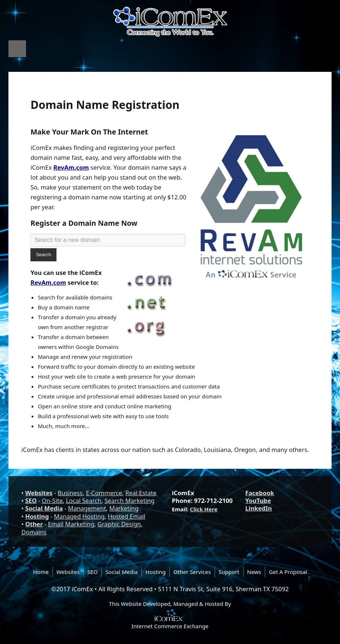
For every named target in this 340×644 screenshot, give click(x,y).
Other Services (192, 572)
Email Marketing (71, 524)
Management (87, 508)
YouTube (258, 501)
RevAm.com (71, 167)
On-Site (52, 501)
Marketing (124, 508)
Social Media (44, 508)
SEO (31, 501)
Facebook (260, 493)
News (254, 572)
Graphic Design (119, 524)
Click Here (204, 509)
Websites (39, 493)
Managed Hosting (79, 516)
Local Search (84, 501)
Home (41, 572)
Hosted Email (127, 516)
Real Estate (141, 493)
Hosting (37, 516)
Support (229, 572)
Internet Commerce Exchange (170, 626)
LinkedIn (259, 508)
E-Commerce (104, 493)
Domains (34, 532)
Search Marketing (129, 501)
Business (70, 493)
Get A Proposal (288, 572)
